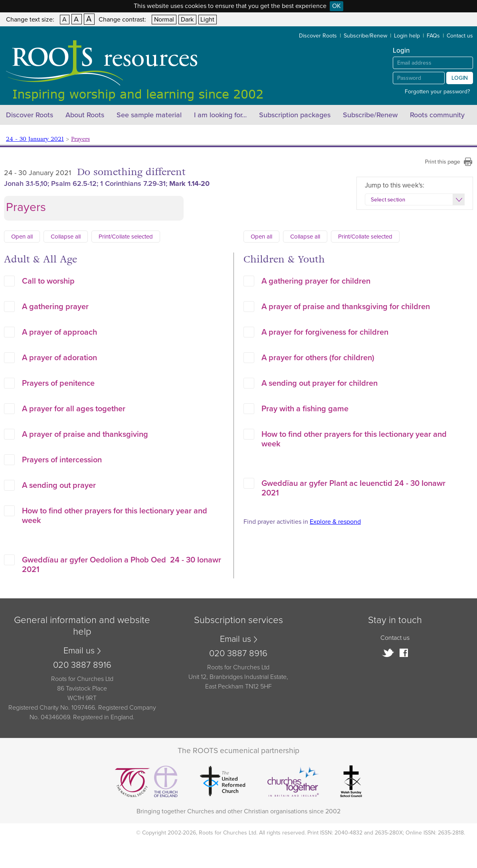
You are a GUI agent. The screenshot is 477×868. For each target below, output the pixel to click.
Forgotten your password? (437, 92)
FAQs (433, 36)
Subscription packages (295, 115)
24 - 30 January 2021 (35, 139)
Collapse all (66, 237)
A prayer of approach (59, 332)
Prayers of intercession (62, 460)
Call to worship (48, 281)
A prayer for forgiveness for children (325, 332)
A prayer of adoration (59, 358)
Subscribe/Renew (365, 36)
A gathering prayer (55, 307)
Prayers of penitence (58, 383)
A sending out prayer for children (320, 383)
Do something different (131, 172)
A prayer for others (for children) (318, 358)
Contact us (460, 36)
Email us (79, 651)
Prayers (80, 139)
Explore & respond (335, 522)
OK (336, 6)
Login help (407, 36)
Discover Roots (318, 36)
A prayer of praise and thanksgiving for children (346, 307)
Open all (22, 237)
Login (460, 78)
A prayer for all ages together (74, 409)
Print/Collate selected (126, 237)
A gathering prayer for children (316, 281)
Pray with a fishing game (305, 409)
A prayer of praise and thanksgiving (85, 434)
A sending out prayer (59, 485)
